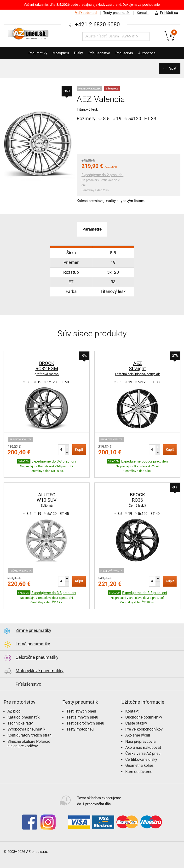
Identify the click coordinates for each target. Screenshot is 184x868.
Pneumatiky (33, 53)
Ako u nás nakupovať (143, 747)
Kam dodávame (139, 771)
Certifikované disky (141, 759)
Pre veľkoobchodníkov (144, 729)
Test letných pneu (81, 711)
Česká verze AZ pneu (143, 753)
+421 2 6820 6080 (98, 24)
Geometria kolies (139, 765)
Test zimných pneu (82, 717)
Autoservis (152, 53)
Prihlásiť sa (165, 13)
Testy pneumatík (115, 13)
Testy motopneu (80, 729)
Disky (78, 53)
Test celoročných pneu (85, 723)
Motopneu (58, 53)
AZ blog (14, 711)
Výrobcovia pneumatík (26, 729)
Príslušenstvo (100, 53)
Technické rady (20, 723)
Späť (172, 68)
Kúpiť (79, 450)
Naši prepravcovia (141, 741)
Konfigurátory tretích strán (29, 735)
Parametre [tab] (92, 229)
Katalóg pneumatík (23, 717)
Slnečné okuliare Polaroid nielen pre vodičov (29, 744)
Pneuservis (127, 53)
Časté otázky (136, 723)
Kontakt (142, 13)
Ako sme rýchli (138, 735)
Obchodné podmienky (144, 717)
